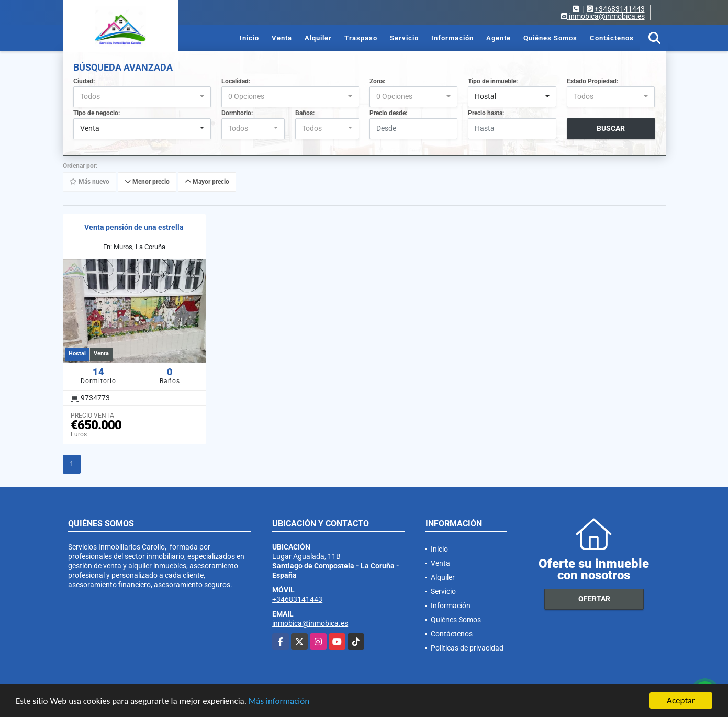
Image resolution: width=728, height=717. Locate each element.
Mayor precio (207, 182)
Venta (282, 38)
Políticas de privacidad (467, 648)
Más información (279, 702)
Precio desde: (388, 113)
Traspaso (361, 38)
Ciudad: (84, 81)
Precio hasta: (486, 113)
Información (452, 38)
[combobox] (142, 97)
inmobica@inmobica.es (310, 623)
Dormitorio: (237, 113)
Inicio (249, 38)
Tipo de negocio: (97, 113)
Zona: (377, 81)
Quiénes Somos (550, 38)
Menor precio (147, 182)
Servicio (404, 38)
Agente (499, 38)
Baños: (305, 113)
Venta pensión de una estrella (134, 227)
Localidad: (236, 81)
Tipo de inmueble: (493, 81)
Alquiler (318, 38)
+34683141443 (620, 9)
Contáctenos (612, 38)
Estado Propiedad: (592, 81)
